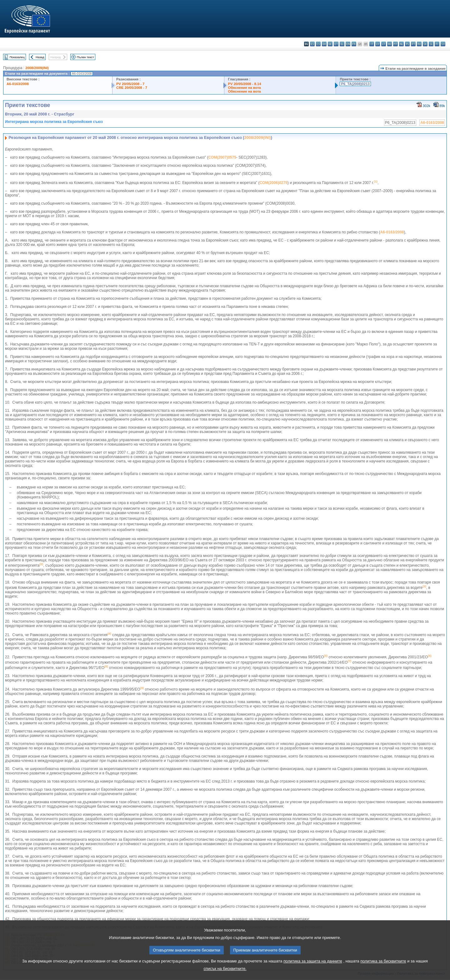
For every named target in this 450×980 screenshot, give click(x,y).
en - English (348, 44)
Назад (40, 57)
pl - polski (407, 44)
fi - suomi (437, 44)
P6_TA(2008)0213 (355, 84)
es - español (312, 44)
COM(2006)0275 (273, 183)
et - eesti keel (336, 44)
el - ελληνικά (342, 44)
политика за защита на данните (313, 970)
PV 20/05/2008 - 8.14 (245, 84)
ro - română (419, 44)
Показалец (17, 57)
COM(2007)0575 (222, 157)
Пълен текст (85, 57)
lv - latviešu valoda (378, 44)
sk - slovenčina (425, 44)
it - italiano (372, 44)
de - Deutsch (330, 44)
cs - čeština (318, 44)
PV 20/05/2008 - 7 (130, 84)
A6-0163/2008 (18, 84)
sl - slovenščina (431, 44)
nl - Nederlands (401, 44)
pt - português (413, 44)
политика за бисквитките (383, 970)
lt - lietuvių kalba (384, 44)
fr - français (354, 44)
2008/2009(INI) (37, 68)
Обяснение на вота (245, 88)
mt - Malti (395, 44)
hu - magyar (390, 44)
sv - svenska (443, 44)
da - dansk (324, 44)
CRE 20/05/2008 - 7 (132, 88)
